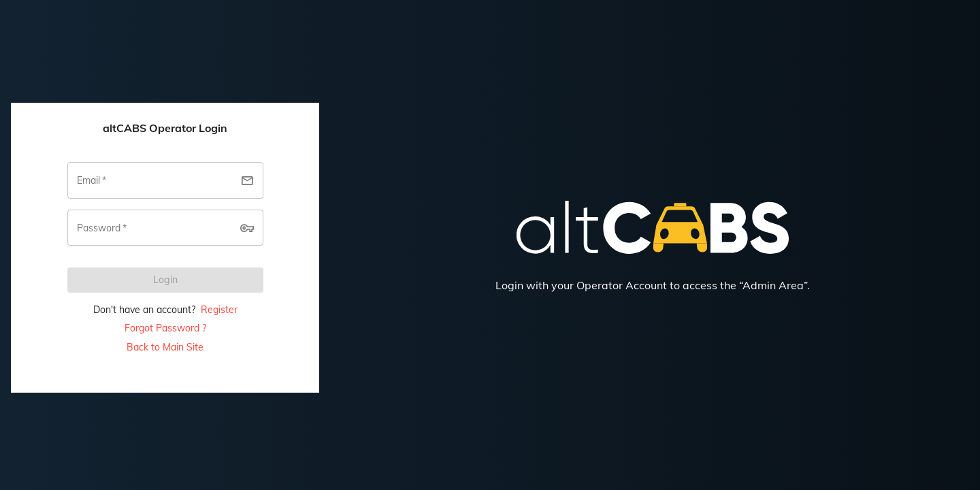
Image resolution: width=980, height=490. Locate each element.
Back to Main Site (165, 347)
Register (219, 310)
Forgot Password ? (165, 328)
